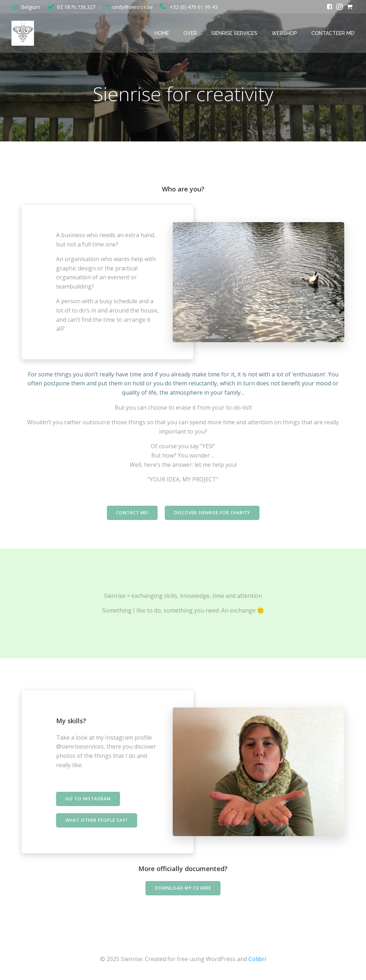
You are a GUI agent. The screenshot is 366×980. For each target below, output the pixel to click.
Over (190, 33)
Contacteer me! (333, 33)
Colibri (257, 959)
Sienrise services (234, 33)
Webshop (284, 33)
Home (162, 33)
